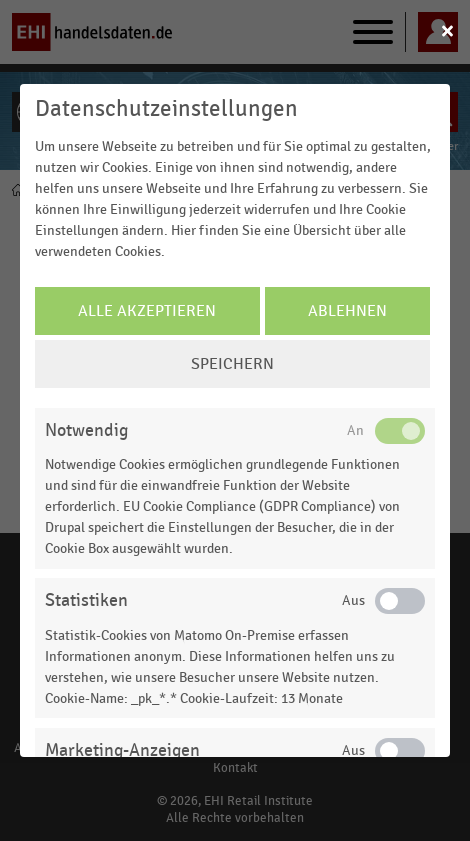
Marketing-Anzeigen (122, 750)
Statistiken (86, 600)
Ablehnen (347, 311)
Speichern (232, 364)
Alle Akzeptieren (147, 311)
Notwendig (86, 430)
